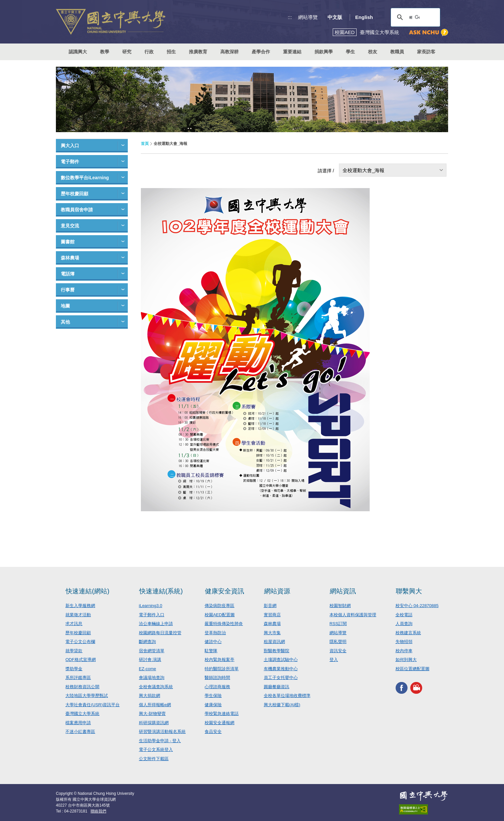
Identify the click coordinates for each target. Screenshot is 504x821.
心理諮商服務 (217, 687)
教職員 (397, 52)
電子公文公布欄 (80, 642)
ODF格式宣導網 (80, 660)
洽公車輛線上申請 (156, 624)
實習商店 (272, 615)
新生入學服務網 (80, 606)
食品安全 (213, 732)
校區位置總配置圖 (412, 669)
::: (290, 17)
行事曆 (68, 290)
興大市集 (272, 633)
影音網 (270, 606)
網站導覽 (308, 17)
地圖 (65, 306)
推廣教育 (198, 52)
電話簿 (68, 274)
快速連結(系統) (161, 591)
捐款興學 (324, 52)
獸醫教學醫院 (277, 651)
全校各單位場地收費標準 (287, 696)
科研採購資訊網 (154, 723)
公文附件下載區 (154, 759)
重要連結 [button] (292, 52)
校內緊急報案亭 (219, 660)
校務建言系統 (408, 633)
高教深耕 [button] (229, 52)
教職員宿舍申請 (77, 210)
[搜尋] (414, 17)
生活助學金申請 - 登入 (160, 741)
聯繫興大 (409, 591)
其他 (65, 322)
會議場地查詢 (152, 678)
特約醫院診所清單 (222, 669)
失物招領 (404, 642)
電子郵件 (70, 162)
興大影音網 (416, 688)
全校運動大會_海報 (363, 170)
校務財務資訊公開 (82, 687)
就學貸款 (74, 651)
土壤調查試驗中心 (281, 660)
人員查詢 (404, 624)
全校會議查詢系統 (156, 687)
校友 (373, 52)
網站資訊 (343, 591)
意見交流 (70, 226)
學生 (350, 52)
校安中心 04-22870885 (417, 606)
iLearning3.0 (151, 606)
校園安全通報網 (219, 723)
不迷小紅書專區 (80, 732)
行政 (149, 52)
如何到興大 (406, 660)
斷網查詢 (147, 642)
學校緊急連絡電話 (222, 714)
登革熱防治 (215, 633)
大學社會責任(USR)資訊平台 (92, 705)
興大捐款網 (150, 696)
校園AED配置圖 (220, 615)
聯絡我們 (98, 811)
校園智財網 (340, 606)
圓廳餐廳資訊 (277, 687)
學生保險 (213, 696)
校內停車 (404, 651)
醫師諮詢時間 (217, 678)
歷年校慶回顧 (75, 194)
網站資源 (277, 591)
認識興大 (78, 52)
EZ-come (148, 669)
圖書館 (68, 242)
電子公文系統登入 (156, 750)
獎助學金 (74, 669)
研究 (127, 52)
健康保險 (213, 705)
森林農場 (70, 258)
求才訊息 (74, 624)
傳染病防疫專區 (219, 606)
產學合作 (261, 52)
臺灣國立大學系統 (82, 714)
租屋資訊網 (274, 642)
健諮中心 (213, 642)
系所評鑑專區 (78, 678)
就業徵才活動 (78, 615)
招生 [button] (171, 52)
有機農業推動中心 (281, 669)
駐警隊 (211, 651)
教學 (105, 52)
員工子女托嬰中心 (281, 678)
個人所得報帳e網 (155, 705)
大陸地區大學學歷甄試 (87, 696)
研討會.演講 (150, 660)
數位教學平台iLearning (85, 178)
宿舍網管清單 (152, 651)
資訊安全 (338, 651)
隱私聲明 (338, 642)
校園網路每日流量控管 (160, 633)
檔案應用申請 (78, 723)
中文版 (335, 17)
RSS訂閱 (338, 624)
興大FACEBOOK (402, 688)
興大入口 (70, 146)
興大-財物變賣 (152, 714)
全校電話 (404, 615)
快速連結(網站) (87, 591)
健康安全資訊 (225, 591)
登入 (334, 660)
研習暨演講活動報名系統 (162, 732)
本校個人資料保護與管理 (353, 615)
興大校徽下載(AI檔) (282, 705)
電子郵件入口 (152, 615)
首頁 (145, 144)
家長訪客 (426, 52)
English (364, 17)
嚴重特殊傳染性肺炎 (224, 624)
